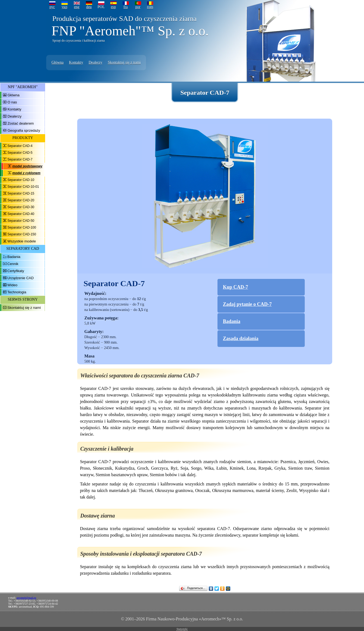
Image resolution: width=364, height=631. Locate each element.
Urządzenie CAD (21, 278)
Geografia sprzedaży (24, 130)
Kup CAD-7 (236, 287)
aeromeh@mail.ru (26, 598)
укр (65, 7)
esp (113, 7)
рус (52, 7)
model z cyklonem (26, 173)
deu (89, 7)
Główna (58, 62)
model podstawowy (27, 166)
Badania (14, 257)
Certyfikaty (16, 271)
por (138, 7)
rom (150, 7)
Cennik (13, 264)
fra (126, 7)
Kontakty (76, 62)
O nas (12, 102)
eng (77, 7)
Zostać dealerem (21, 123)
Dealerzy (96, 62)
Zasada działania (241, 338)
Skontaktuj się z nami (124, 62)
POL (101, 7)
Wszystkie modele (22, 241)
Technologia (17, 292)
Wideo (12, 285)
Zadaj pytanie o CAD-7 (247, 304)
